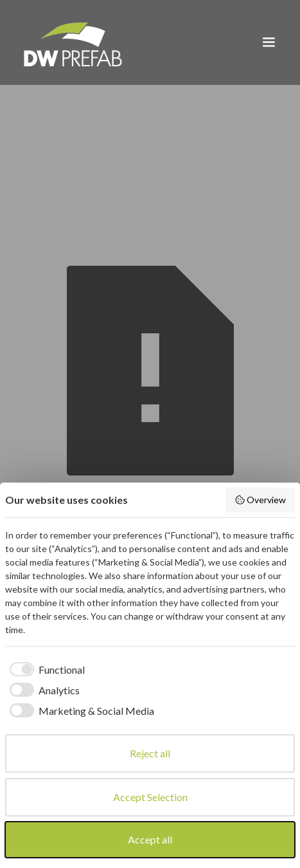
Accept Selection (150, 797)
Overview (260, 500)
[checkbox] (45, 670)
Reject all (150, 753)
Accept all (150, 839)
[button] (269, 42)
